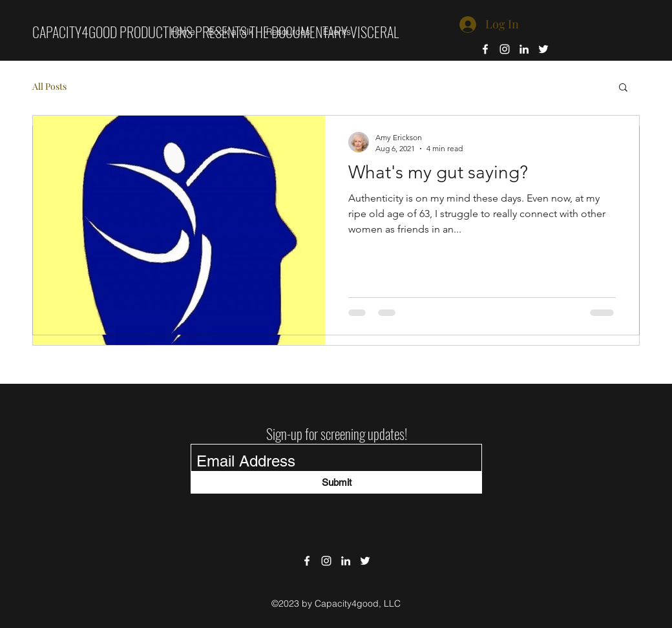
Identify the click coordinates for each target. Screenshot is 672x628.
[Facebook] (485, 49)
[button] (623, 88)
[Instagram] (505, 49)
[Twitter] (543, 49)
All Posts (49, 86)
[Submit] (336, 482)
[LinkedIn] (524, 49)
